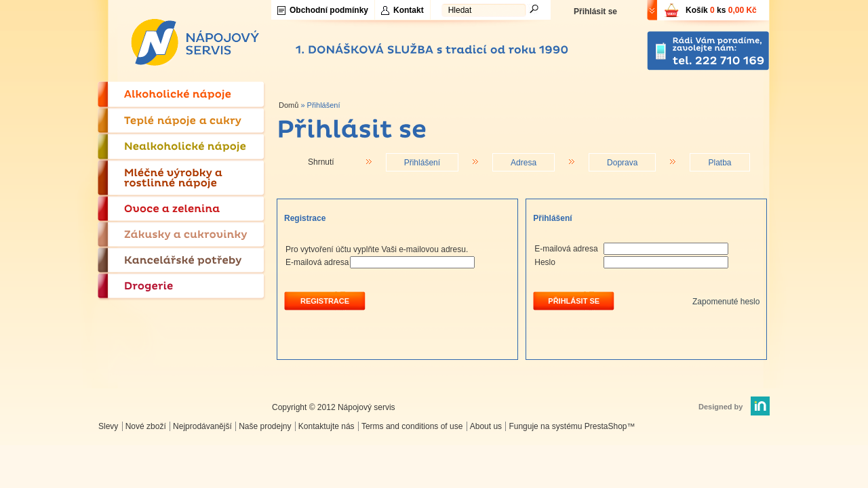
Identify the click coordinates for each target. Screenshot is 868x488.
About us (486, 426)
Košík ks (721, 10)
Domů (289, 105)
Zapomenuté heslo (726, 302)
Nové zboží (146, 426)
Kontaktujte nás (327, 426)
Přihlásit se (595, 12)
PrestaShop (606, 426)
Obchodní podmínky (329, 10)
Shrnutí (321, 162)
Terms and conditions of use (412, 426)
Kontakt (409, 10)
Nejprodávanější (202, 426)
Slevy (108, 426)
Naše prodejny (265, 426)
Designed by (721, 407)
